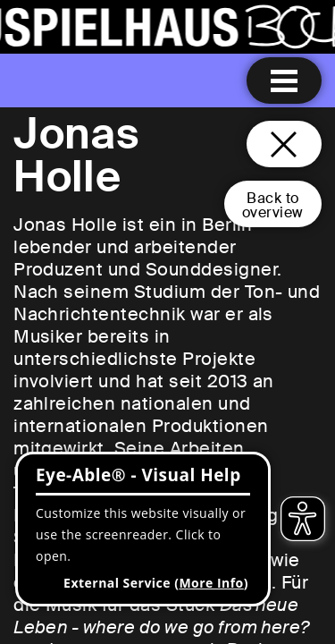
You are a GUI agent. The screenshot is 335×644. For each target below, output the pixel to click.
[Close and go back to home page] (284, 144)
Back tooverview (273, 205)
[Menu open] (284, 80)
